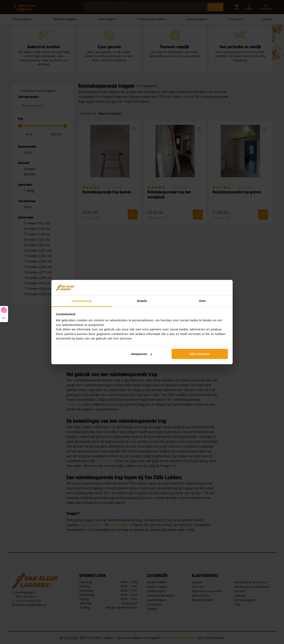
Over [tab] (203, 301)
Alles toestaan (200, 354)
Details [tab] (142, 301)
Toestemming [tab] (82, 301)
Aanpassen (142, 354)
